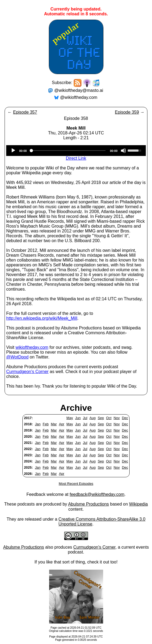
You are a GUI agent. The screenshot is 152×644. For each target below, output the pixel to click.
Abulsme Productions (88, 504)
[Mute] (123, 151)
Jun (78, 418)
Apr (62, 424)
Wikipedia (138, 504)
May (70, 418)
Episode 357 (25, 112)
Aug (92, 418)
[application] (76, 151)
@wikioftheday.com (79, 97)
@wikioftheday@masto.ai (79, 90)
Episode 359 (127, 112)
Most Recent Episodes (76, 484)
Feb (46, 424)
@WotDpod (17, 357)
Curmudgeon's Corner (27, 372)
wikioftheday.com (32, 347)
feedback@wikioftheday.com (97, 494)
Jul (85, 418)
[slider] (68, 151)
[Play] (13, 151)
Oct (109, 418)
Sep (101, 418)
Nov (117, 418)
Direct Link (76, 158)
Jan (38, 424)
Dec (125, 418)
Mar (54, 424)
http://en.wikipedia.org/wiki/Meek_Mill (42, 318)
